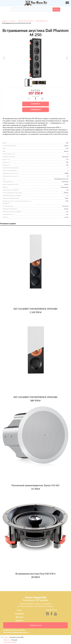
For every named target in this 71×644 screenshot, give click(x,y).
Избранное (7, 640)
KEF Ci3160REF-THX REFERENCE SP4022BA (35, 397)
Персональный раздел (10, 642)
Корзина (6, 637)
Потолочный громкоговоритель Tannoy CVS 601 (35, 486)
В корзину (36, 104)
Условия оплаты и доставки (14, 630)
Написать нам (36, 625)
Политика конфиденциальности (16, 632)
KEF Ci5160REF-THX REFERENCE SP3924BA (35, 309)
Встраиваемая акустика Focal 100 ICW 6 (35, 574)
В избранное (36, 110)
